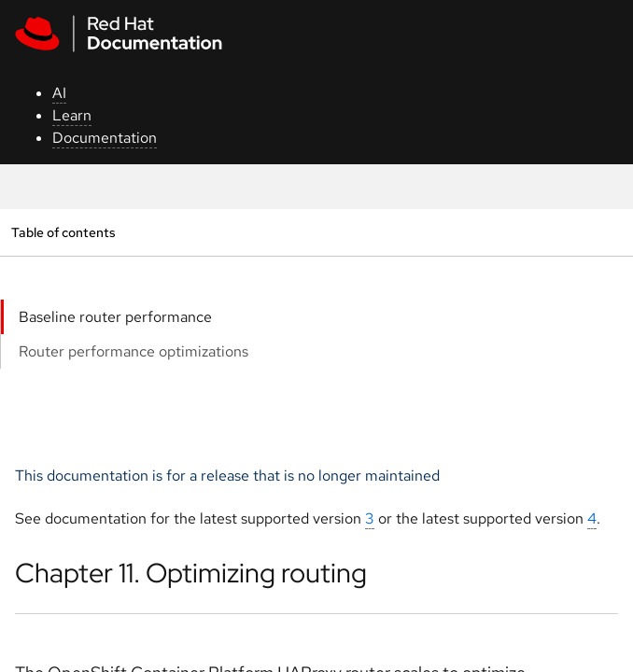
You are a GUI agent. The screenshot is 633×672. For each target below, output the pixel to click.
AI (59, 93)
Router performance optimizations (134, 351)
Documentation (105, 138)
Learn (72, 115)
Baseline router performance (115, 317)
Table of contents (63, 232)
